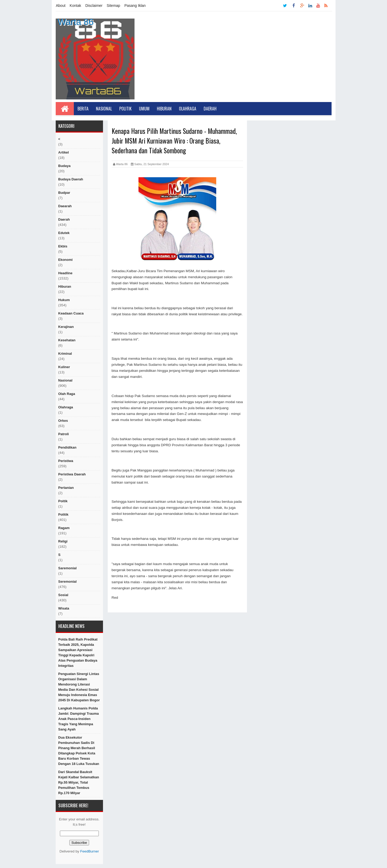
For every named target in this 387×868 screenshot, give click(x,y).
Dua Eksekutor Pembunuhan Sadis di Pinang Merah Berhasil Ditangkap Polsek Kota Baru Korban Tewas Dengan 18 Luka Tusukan (79, 751)
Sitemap (113, 6)
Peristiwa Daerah (72, 474)
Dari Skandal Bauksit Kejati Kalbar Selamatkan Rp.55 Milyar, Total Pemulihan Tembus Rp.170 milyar (79, 782)
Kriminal (65, 354)
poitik (63, 501)
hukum (64, 300)
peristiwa (66, 461)
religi (63, 541)
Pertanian (66, 488)
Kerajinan (66, 327)
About (61, 6)
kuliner (64, 367)
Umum (144, 109)
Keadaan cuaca (71, 313)
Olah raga (67, 394)
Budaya (64, 166)
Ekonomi (66, 260)
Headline (65, 273)
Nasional (104, 109)
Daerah (210, 109)
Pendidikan (67, 447)
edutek (64, 233)
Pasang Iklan (135, 6)
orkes (63, 421)
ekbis (63, 246)
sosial (63, 595)
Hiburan (164, 109)
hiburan (65, 286)
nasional (65, 380)
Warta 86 (76, 22)
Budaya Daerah (71, 179)
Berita (83, 109)
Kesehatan (67, 340)
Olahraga (188, 109)
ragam (64, 528)
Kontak (75, 6)
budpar (64, 193)
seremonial (68, 582)
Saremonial (68, 568)
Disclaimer (94, 6)
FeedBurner (89, 851)
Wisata (64, 608)
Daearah (65, 206)
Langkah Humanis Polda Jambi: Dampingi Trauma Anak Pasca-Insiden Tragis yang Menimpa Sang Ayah (79, 719)
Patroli (64, 434)
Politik (125, 109)
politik (63, 514)
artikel (64, 152)
